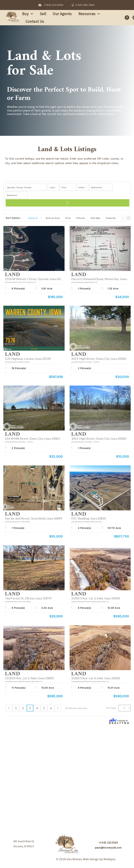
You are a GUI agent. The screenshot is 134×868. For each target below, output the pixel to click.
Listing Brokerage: (11, 282)
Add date (95, 218)
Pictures (81, 218)
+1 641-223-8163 (108, 843)
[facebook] (127, 18)
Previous (9, 708)
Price (68, 218)
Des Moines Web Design (83, 859)
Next (58, 708)
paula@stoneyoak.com (108, 848)
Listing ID (33, 218)
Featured (111, 218)
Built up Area (53, 218)
